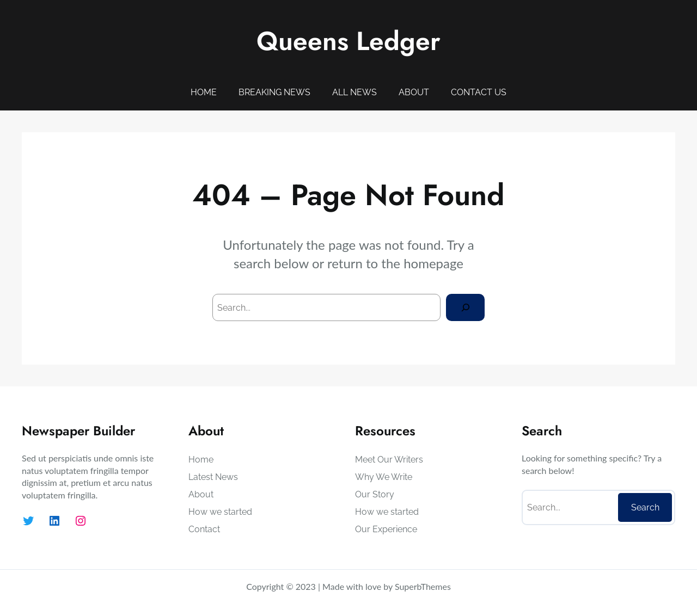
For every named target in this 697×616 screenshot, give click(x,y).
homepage (433, 263)
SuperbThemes (423, 586)
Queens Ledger (348, 41)
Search (645, 507)
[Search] (465, 307)
